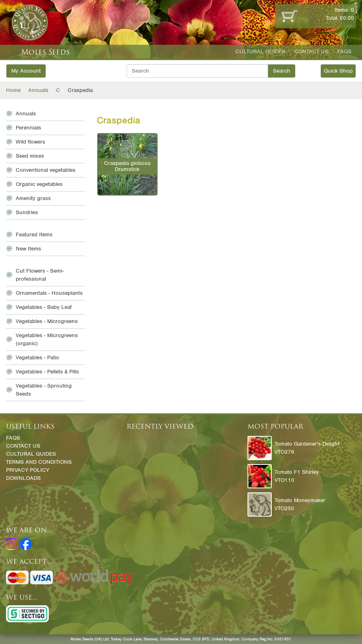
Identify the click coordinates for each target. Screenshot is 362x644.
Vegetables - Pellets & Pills (47, 372)
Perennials (28, 128)
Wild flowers (30, 142)
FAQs (344, 51)
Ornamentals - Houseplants (49, 293)
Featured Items (34, 234)
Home (13, 90)
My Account (26, 71)
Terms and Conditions (39, 462)
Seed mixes (30, 156)
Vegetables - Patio (37, 357)
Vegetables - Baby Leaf (44, 307)
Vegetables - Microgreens (47, 321)
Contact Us (311, 51)
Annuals (38, 90)
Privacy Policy (28, 470)
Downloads (23, 478)
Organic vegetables (39, 184)
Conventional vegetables (46, 170)
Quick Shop (338, 71)
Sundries (27, 212)
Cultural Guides (260, 51)
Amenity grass (33, 198)
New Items (28, 249)
